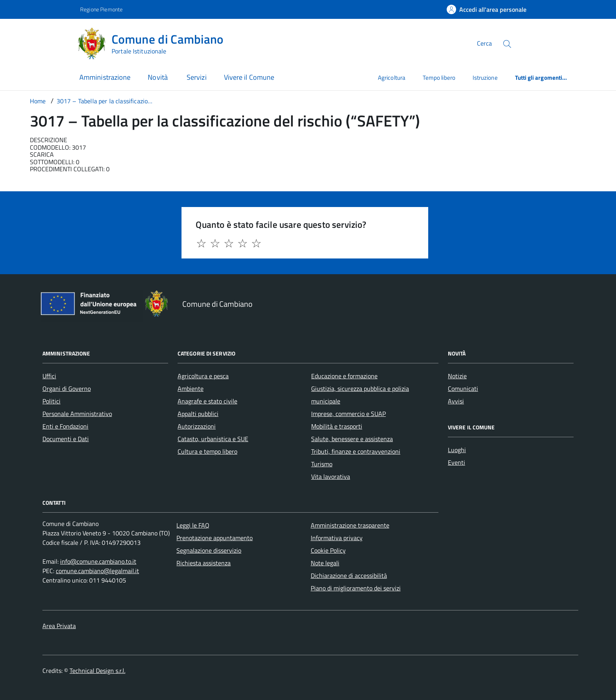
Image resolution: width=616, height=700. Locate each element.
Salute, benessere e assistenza (352, 439)
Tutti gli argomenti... (541, 78)
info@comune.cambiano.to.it (98, 561)
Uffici (49, 376)
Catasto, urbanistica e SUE (213, 439)
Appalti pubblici (198, 414)
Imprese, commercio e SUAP (348, 414)
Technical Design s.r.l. (97, 671)
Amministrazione (105, 77)
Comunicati (463, 388)
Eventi (456, 462)
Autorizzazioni (197, 426)
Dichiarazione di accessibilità (349, 575)
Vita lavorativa (331, 476)
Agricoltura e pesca (203, 376)
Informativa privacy (337, 538)
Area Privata (59, 626)
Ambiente (191, 388)
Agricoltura (392, 78)
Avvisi (456, 401)
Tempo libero (439, 78)
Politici (51, 401)
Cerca (484, 43)
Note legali (325, 563)
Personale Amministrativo (77, 414)
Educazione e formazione (344, 376)
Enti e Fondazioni (65, 426)
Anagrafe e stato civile (207, 401)
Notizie (457, 376)
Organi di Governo (67, 388)
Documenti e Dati (66, 439)
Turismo (322, 464)
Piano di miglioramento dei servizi (356, 588)
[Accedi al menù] (39, 42)
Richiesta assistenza (203, 563)
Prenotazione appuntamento (214, 538)
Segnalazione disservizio (209, 550)
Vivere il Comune (249, 77)
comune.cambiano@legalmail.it (97, 571)
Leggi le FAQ (193, 525)
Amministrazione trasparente (350, 525)
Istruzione (485, 78)
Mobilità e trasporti (337, 426)
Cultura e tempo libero (207, 451)
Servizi (197, 77)
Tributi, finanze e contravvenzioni (356, 451)
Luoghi (457, 450)
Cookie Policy (328, 550)
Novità (159, 77)
